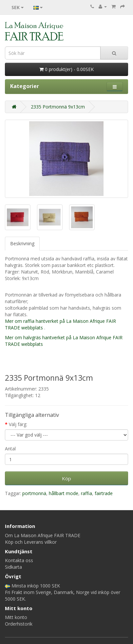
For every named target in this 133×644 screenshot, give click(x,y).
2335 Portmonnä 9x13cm (58, 107)
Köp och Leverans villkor (31, 542)
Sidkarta (13, 567)
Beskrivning (22, 243)
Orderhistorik (19, 624)
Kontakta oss (19, 560)
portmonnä (34, 493)
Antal (10, 449)
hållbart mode (64, 493)
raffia (86, 493)
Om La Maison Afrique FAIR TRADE (43, 535)
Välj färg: (18, 424)
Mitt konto (16, 617)
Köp (66, 478)
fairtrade (104, 493)
